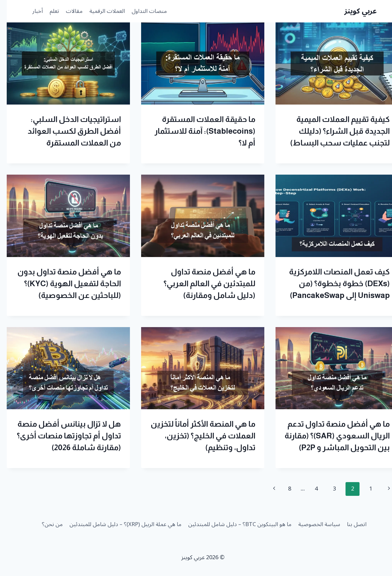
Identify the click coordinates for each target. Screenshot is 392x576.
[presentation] (330, 63)
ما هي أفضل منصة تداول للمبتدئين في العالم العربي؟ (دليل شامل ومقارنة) (203, 284)
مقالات (67, 11)
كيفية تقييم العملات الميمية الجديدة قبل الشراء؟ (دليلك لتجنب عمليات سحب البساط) (333, 131)
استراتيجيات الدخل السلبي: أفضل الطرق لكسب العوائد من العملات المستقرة (68, 131)
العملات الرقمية (100, 11)
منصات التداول (143, 11)
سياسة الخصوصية (312, 524)
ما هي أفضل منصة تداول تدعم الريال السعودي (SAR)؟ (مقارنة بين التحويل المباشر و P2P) (330, 436)
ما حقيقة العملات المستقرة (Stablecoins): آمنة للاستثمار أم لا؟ (198, 131)
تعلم (48, 11)
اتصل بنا (350, 524)
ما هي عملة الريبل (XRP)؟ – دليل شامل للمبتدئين (119, 524)
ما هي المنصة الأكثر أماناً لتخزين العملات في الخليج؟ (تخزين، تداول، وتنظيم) (196, 436)
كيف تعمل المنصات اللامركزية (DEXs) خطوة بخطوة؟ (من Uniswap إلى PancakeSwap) (333, 284)
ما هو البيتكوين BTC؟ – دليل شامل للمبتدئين (233, 524)
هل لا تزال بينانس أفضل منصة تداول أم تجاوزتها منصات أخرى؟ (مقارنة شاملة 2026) (62, 436)
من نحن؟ (46, 524)
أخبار (31, 11)
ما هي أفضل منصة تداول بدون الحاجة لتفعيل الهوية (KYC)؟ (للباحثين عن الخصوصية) (62, 284)
